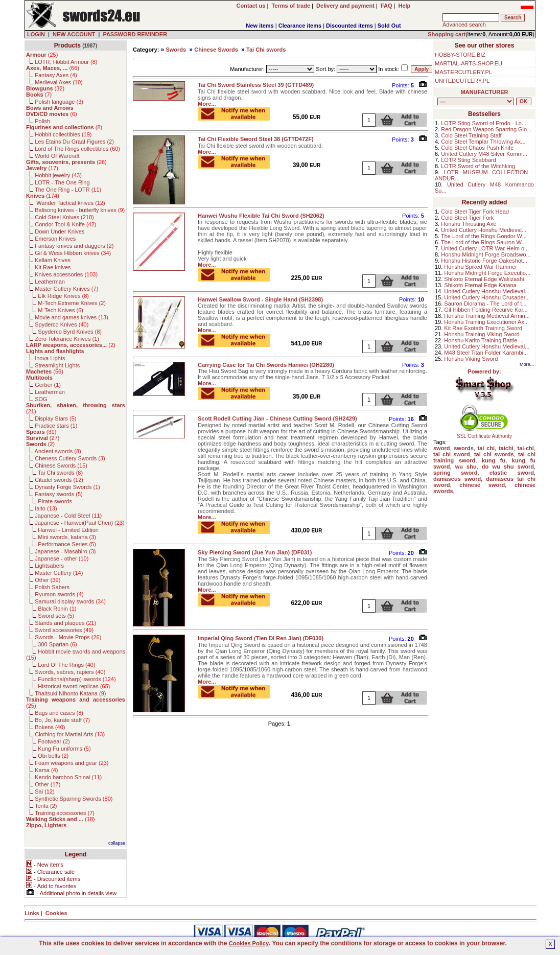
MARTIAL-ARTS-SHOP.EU (469, 63)
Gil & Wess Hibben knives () (73, 253)
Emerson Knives (55, 239)
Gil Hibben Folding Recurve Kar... (486, 310)
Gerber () (48, 385)
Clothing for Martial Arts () (70, 734)
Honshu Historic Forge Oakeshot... (484, 261)
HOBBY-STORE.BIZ (460, 55)
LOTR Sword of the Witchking (478, 166)
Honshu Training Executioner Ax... (486, 322)
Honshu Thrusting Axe (469, 224)
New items (260, 26)
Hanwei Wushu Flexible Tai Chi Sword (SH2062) (261, 216)
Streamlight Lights (57, 365)
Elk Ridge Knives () (63, 296)
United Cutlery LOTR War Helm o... (485, 248)
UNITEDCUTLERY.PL (462, 81)
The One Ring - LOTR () (68, 190)
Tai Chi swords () (60, 473)
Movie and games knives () (72, 317)
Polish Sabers (52, 587)
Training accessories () (65, 813)
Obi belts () (53, 756)
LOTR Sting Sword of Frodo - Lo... (484, 123)
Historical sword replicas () (74, 686)
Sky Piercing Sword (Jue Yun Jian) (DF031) (255, 552)
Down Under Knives (60, 231)
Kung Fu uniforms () (64, 749)
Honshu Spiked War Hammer (481, 267)
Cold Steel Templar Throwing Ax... (483, 142)
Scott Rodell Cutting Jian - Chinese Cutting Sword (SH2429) (277, 418)
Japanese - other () (62, 558)
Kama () (46, 770)
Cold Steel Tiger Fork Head (475, 212)
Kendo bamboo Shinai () (68, 777)
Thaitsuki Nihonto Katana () (70, 693)
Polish (42, 121)
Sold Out (389, 26)
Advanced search (464, 25)
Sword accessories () (64, 630)
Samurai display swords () (70, 601)
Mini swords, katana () (67, 537)
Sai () (45, 791)
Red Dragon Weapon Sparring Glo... (486, 129)
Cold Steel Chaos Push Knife (477, 148)
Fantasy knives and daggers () (74, 246)
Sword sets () (56, 616)
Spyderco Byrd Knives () (70, 332)
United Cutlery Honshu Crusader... (487, 297)
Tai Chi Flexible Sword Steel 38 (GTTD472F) (256, 139)
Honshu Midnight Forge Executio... (487, 273)
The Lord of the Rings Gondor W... (484, 236)
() (42, 55)
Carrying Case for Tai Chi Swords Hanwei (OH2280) (266, 365)
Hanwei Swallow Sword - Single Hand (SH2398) (260, 299)
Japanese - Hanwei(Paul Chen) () (80, 523)
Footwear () (54, 741)
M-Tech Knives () (61, 310)
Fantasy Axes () (56, 75)
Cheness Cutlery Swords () (70, 458)
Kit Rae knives (53, 267)
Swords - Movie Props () (68, 637)
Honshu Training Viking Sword (482, 334)
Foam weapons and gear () (72, 763)
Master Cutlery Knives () (66, 289)
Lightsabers (49, 566)
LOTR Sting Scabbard (469, 160)
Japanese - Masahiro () (65, 551)
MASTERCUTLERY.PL (463, 72)
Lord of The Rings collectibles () (77, 149)
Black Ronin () (57, 609)
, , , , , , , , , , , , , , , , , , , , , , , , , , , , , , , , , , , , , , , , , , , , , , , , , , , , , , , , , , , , (476, 101)
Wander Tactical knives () (70, 203)
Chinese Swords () (61, 465)
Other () (48, 580)
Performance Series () (67, 544)
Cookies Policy (249, 943)
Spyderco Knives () (62, 324)
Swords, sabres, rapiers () (70, 672)
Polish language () (59, 102)
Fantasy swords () (59, 494)
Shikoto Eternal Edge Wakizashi (484, 279)
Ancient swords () (58, 451)
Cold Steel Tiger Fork (467, 218)
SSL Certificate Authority (485, 434)
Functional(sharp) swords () (77, 679)
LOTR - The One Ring (62, 182)
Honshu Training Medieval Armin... (487, 316)
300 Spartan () (57, 644)
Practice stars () (56, 426)
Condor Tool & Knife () (65, 224)
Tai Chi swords (266, 50)
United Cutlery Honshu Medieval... (484, 230)
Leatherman (50, 282)
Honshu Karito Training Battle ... (484, 340)
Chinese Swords (216, 50)
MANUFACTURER (485, 92)
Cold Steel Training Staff (471, 135)
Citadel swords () (59, 480)
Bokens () (50, 727)
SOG (41, 399)
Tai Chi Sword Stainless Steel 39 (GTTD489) (256, 85)
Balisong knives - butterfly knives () (80, 210)
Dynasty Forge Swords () (67, 487)
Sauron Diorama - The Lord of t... (485, 304)
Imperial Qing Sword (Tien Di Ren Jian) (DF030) (261, 638)
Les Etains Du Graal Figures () (74, 142)
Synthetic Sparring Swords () (74, 799)
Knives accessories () (66, 274)
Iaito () (46, 508)
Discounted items (349, 26)
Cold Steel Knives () (64, 217)
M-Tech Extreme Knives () (72, 303)
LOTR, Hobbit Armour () (66, 62)
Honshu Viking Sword (471, 359)
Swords (176, 50)
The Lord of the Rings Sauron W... (483, 242)
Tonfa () (46, 806)
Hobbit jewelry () (58, 175)
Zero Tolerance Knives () (67, 339)
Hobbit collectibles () (63, 134)
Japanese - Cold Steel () (68, 516)
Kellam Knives (53, 260)
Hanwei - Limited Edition (68, 530)
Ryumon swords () (59, 594)
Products (67, 45)
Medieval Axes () (59, 82)
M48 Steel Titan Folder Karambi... (486, 353)
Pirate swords (55, 501)
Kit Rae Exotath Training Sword (483, 328)
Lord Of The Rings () (66, 665)
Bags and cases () (59, 713)
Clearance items (300, 26)
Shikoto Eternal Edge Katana (480, 285)
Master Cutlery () (59, 573)
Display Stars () (55, 418)
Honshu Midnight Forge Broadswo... (486, 254)
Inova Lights (50, 358)
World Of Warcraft (57, 156)
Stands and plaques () (65, 623)
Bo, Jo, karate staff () (62, 720)
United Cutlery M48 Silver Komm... (484, 154)
